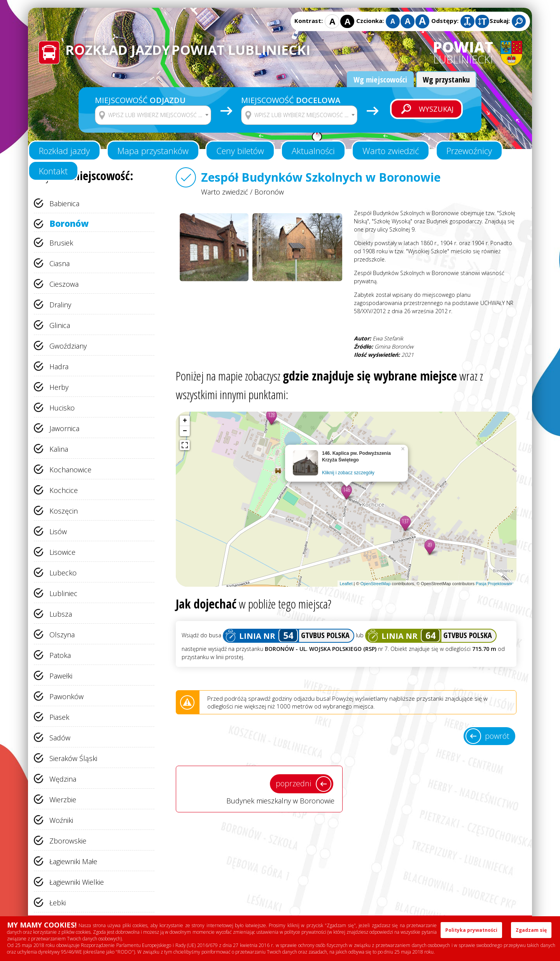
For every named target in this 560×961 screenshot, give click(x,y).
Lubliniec (63, 593)
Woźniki (61, 820)
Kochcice (64, 490)
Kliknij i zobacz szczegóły (348, 473)
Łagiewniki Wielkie (77, 882)
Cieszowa (64, 284)
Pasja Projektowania (495, 584)
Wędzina (63, 779)
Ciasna (59, 263)
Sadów (60, 738)
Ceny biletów (240, 151)
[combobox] (153, 115)
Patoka (60, 655)
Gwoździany (68, 346)
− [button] (185, 431)
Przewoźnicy (469, 151)
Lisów (58, 531)
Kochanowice (70, 470)
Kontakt (53, 171)
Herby (59, 387)
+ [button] (185, 421)
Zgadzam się (531, 930)
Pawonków (66, 696)
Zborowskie (68, 841)
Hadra (59, 367)
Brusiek (61, 243)
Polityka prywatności (471, 930)
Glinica (60, 325)
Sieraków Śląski (73, 758)
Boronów (69, 223)
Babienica (64, 203)
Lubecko (63, 573)
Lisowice (62, 552)
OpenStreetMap (376, 584)
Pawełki (61, 676)
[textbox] (158, 115)
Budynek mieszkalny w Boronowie (259, 789)
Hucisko (62, 408)
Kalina (59, 449)
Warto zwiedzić (391, 151)
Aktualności (313, 151)
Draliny (60, 305)
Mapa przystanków (153, 151)
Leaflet (346, 584)
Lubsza (61, 614)
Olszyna (62, 635)
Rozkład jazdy (64, 151)
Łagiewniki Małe (73, 861)
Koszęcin (64, 511)
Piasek (59, 717)
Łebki (58, 903)
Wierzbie (63, 800)
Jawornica (64, 428)
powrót (497, 736)
